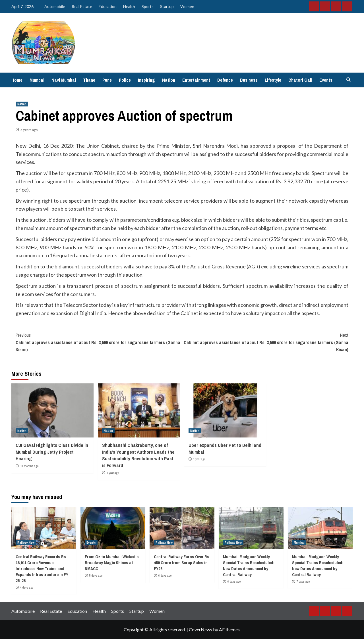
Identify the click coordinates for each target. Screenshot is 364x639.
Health (129, 6)
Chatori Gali (300, 80)
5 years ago (29, 130)
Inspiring (146, 80)
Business (249, 80)
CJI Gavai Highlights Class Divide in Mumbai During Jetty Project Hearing (52, 452)
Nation (169, 80)
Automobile (55, 6)
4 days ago (27, 587)
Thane (89, 80)
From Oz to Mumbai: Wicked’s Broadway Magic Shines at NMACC (112, 563)
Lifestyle (273, 80)
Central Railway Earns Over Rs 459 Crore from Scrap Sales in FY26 (182, 563)
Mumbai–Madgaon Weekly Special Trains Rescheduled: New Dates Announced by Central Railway (249, 566)
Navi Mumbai (64, 80)
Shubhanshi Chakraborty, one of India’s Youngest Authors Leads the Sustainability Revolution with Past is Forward (138, 455)
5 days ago (96, 576)
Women (187, 6)
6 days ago (165, 576)
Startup (167, 6)
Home (17, 80)
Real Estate (82, 6)
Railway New (26, 543)
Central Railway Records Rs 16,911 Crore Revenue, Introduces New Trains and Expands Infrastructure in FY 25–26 (42, 569)
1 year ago (113, 473)
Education (108, 6)
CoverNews (200, 629)
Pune (107, 80)
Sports (148, 6)
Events (326, 80)
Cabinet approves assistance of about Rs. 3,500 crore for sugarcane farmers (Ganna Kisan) (99, 342)
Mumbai (37, 80)
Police (125, 80)
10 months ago (29, 466)
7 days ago (303, 582)
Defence (225, 80)
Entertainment (196, 80)
